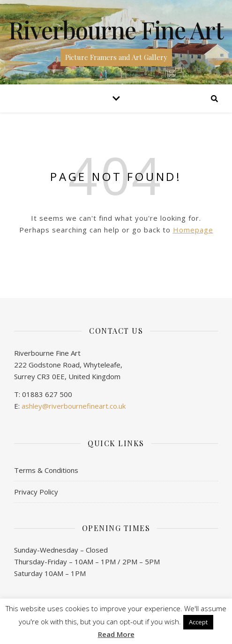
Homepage (193, 230)
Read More (116, 634)
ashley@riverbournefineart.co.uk (74, 406)
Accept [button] (198, 622)
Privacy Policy (36, 492)
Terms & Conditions (46, 470)
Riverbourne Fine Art (116, 30)
